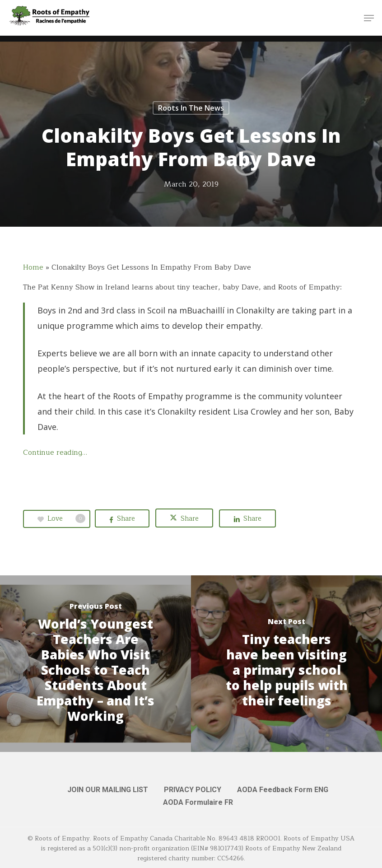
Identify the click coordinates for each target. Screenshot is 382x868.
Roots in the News (191, 108)
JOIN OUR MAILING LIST (108, 790)
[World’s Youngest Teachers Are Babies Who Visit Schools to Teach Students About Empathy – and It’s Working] (95, 664)
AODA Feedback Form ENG (283, 790)
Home (33, 267)
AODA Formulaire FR (198, 802)
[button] (369, 18)
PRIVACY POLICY (193, 790)
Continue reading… (55, 453)
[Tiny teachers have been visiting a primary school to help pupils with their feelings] (286, 664)
